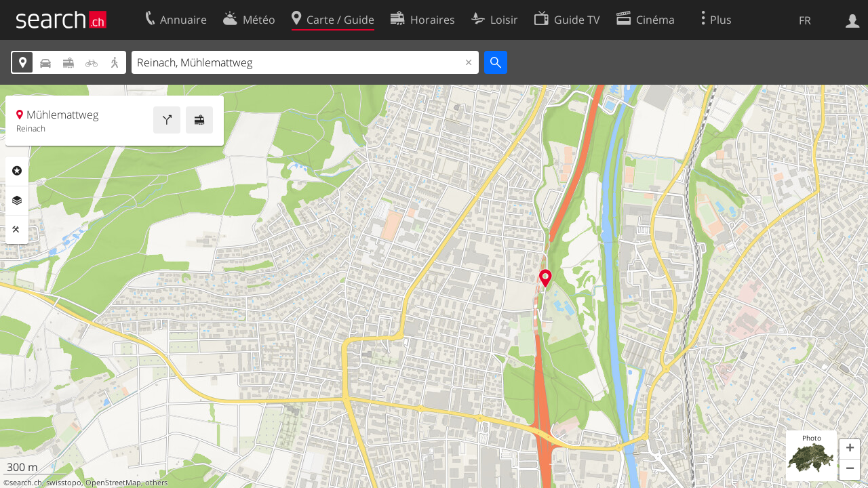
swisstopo (64, 483)
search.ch (26, 483)
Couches (17, 201)
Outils (17, 230)
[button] (850, 449)
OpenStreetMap (113, 483)
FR (805, 20)
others (156, 483)
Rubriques (17, 171)
